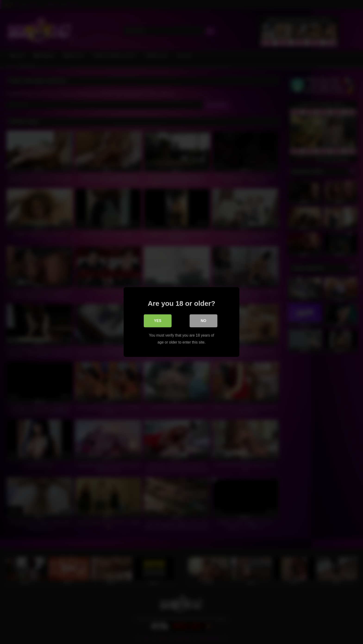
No (203, 321)
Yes (158, 321)
